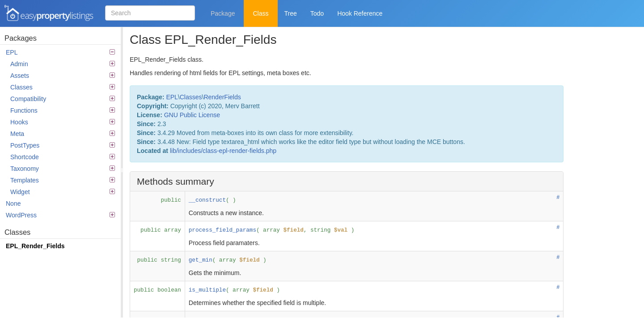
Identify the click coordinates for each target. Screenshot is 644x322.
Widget (63, 192)
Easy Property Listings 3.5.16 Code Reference (49, 13)
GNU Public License (192, 115)
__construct (207, 200)
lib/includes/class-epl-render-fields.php (223, 151)
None (13, 203)
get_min (201, 260)
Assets (63, 76)
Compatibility (63, 99)
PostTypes (63, 145)
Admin (63, 64)
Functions (63, 110)
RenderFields (222, 97)
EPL (60, 52)
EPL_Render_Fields (35, 246)
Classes (63, 87)
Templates (63, 180)
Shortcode (63, 157)
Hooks (63, 122)
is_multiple (207, 290)
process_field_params (222, 230)
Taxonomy (63, 169)
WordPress (60, 215)
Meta (63, 134)
